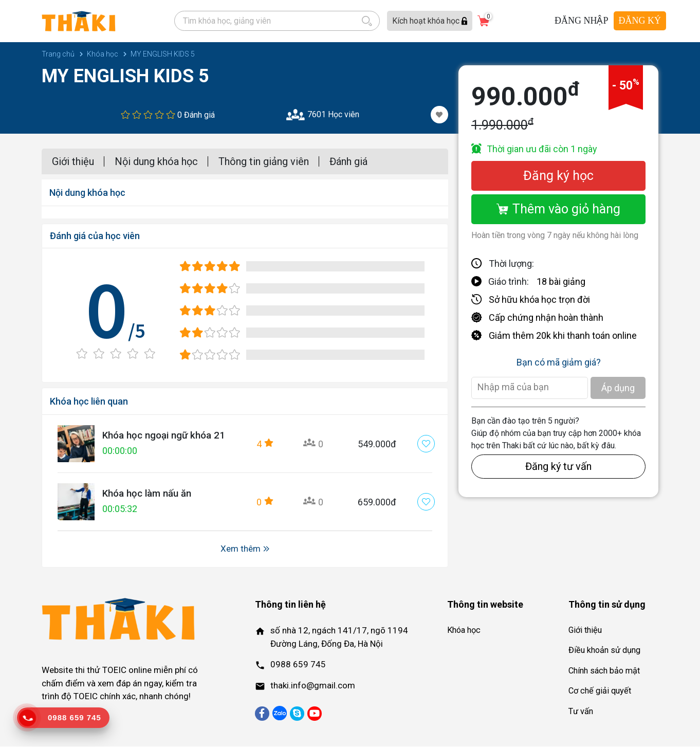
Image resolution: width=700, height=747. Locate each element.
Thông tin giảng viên (264, 162)
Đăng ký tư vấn (558, 467)
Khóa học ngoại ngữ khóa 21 (168, 436)
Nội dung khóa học (156, 162)
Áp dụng (618, 388)
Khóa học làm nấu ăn (150, 494)
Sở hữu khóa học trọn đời (539, 300)
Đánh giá (348, 162)
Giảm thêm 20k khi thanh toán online (563, 336)
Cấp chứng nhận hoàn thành (546, 318)
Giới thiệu (73, 162)
